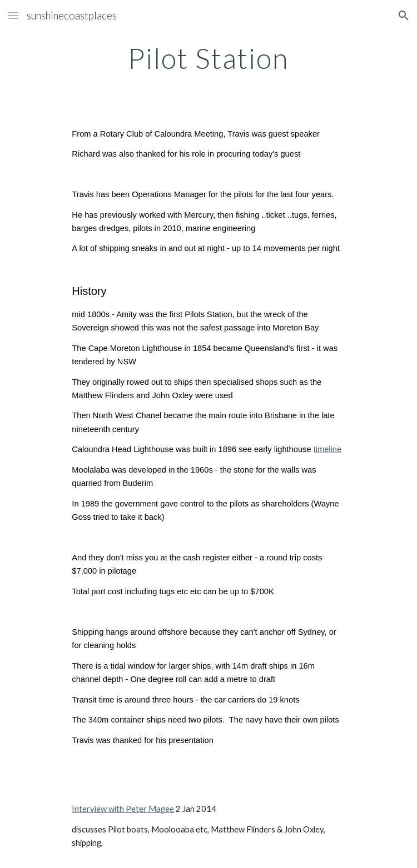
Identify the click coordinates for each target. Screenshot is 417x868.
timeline (328, 449)
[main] (208, 58)
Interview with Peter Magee (123, 809)
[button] (13, 15)
